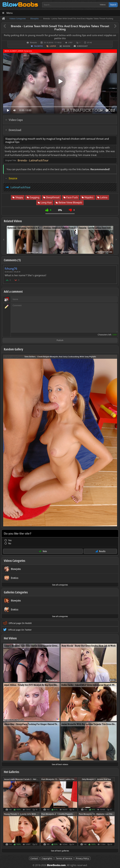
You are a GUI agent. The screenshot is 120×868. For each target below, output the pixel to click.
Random (66, 46)
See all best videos (60, 764)
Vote (45, 551)
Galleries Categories (16, 592)
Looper (53, 46)
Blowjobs (33, 43)
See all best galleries (60, 851)
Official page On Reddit (20, 623)
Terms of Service (64, 858)
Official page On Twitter (20, 630)
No (10, 543)
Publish (60, 340)
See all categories (60, 585)
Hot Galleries (12, 772)
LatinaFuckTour (21, 187)
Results (102, 551)
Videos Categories (15, 561)
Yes (10, 540)
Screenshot (82, 46)
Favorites (38, 46)
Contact (34, 858)
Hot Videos (10, 638)
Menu (10, 13)
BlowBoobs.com (56, 865)
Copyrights (47, 858)
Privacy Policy (82, 858)
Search (113, 5)
